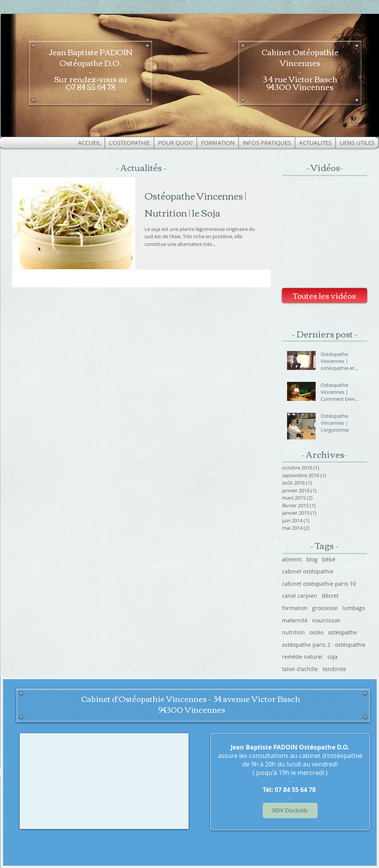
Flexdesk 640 (46, 857)
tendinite (334, 669)
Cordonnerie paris (267, 860)
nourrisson (326, 620)
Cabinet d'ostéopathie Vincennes (234, 854)
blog (312, 559)
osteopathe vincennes (54, 854)
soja (332, 657)
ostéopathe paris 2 (306, 645)
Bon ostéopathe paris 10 (320, 860)
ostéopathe (342, 632)
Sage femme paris (117, 863)
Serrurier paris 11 (163, 854)
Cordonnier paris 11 (25, 857)
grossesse (325, 608)
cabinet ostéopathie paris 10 (319, 584)
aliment (292, 559)
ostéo (316, 632)
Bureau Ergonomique (243, 860)
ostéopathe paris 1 (104, 854)
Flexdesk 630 (123, 854)
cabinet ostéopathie (308, 571)
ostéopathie (350, 645)
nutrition (293, 632)
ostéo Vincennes (183, 854)
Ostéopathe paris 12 (65, 857)
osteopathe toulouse (94, 863)
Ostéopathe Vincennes (26, 854)
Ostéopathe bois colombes (351, 860)
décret (330, 596)
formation (295, 608)
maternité (295, 620)
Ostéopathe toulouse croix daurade (60, 863)
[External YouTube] (325, 235)
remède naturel (302, 657)
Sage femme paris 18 (141, 863)
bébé (329, 559)
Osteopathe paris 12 (354, 854)
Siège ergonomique (218, 860)
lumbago (354, 608)
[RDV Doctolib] (290, 810)
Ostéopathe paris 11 (110, 860)
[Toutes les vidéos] (325, 295)
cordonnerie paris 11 (80, 854)
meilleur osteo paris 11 (164, 860)
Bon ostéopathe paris (292, 860)
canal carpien (300, 596)
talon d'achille (300, 669)
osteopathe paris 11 (138, 860)
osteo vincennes (203, 854)
